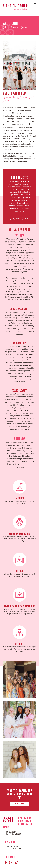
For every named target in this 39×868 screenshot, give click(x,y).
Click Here (19, 804)
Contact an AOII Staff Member (15, 849)
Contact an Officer (11, 846)
